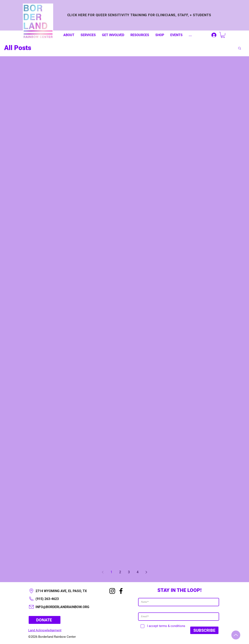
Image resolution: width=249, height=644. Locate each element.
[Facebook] (121, 591)
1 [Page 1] (111, 572)
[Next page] (146, 572)
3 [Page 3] (129, 572)
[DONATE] (45, 620)
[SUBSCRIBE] (204, 630)
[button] (223, 35)
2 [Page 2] (120, 572)
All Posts (18, 48)
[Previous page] (103, 572)
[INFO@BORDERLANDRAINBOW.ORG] (64, 607)
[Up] (236, 635)
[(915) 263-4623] (64, 599)
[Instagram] (112, 591)
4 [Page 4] (138, 572)
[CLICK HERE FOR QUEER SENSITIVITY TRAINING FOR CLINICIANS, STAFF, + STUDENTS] (139, 15)
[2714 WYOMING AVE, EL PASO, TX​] (64, 591)
